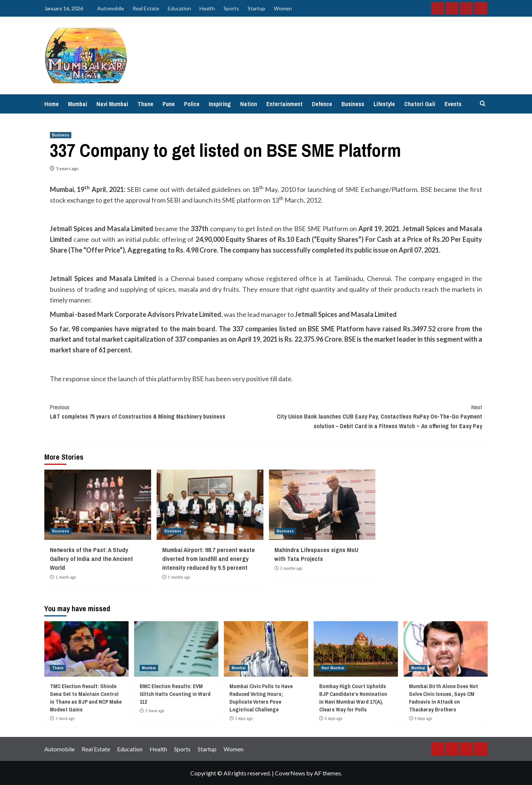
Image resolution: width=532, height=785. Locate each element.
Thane (145, 104)
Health (207, 8)
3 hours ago (65, 718)
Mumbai (78, 104)
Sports (231, 8)
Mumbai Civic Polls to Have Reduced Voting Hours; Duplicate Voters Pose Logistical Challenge (261, 698)
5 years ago (67, 168)
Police (192, 104)
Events (453, 104)
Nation (249, 104)
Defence (322, 104)
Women (283, 8)
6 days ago (334, 718)
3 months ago (291, 568)
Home (52, 104)
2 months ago (179, 577)
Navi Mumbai (112, 104)
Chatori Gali (420, 104)
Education (179, 8)
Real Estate (146, 8)
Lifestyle (384, 104)
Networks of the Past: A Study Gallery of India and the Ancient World (91, 559)
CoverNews (290, 773)
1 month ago (66, 577)
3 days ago (244, 718)
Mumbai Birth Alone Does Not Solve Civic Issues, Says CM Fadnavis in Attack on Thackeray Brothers (444, 698)
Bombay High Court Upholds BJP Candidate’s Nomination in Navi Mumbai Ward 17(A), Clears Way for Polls (353, 698)
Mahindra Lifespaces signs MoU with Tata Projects (316, 554)
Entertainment (284, 104)
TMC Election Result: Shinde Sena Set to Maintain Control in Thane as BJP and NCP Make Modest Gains (86, 698)
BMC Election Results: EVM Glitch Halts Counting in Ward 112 (175, 694)
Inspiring (220, 104)
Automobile (111, 8)
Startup (256, 8)
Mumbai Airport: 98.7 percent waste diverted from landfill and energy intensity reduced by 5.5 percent (209, 559)
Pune (169, 104)
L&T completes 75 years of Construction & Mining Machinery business (158, 412)
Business (353, 104)
